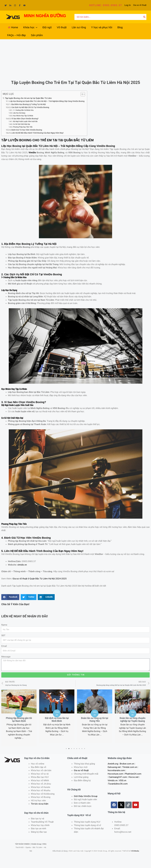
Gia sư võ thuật (140, 5)
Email (4, 646)
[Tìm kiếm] (144, 17)
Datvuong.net (114, 767)
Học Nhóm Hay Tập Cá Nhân (23, 116)
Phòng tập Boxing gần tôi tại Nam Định (19, 719)
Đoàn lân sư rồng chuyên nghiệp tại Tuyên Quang (133, 719)
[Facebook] (20, 5)
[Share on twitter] (29, 597)
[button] (106, 5)
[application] (36, 27)
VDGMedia (135, 851)
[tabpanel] (19, 718)
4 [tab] (74, 749)
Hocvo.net (134, 777)
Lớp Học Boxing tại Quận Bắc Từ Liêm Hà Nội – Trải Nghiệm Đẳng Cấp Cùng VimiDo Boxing (47, 101)
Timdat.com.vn (130, 767)
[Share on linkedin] (46, 597)
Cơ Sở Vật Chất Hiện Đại (21, 124)
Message (6, 657)
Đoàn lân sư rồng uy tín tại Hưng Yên (95, 719)
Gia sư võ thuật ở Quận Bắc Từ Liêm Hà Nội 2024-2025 (40, 579)
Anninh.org (113, 764)
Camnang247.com (118, 777)
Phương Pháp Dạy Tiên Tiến (23, 127)
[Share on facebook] (10, 597)
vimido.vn (22, 565)
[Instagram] (15, 5)
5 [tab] (77, 749)
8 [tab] (85, 749)
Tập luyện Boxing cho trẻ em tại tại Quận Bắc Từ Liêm (28, 98)
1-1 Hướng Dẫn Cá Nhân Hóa (23, 110)
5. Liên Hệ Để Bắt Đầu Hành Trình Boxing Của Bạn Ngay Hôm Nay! (36, 133)
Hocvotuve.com (115, 774)
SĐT (3, 635)
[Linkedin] (10, 5)
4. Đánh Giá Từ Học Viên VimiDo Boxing (26, 130)
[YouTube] (24, 5)
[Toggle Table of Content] (82, 94)
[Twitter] (6, 5)
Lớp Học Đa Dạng (19, 113)
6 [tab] (79, 749)
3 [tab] (72, 749)
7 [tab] (82, 749)
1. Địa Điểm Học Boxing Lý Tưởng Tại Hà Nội (28, 104)
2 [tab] (69, 749)
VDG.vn (123, 780)
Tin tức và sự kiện (40, 804)
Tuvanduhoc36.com (118, 784)
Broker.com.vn (127, 764)
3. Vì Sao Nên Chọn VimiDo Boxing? (24, 119)
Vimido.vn (113, 780)
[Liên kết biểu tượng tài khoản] (128, 5)
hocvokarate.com (116, 770)
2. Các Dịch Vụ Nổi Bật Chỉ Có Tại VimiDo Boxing (29, 107)
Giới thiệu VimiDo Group (86, 796)
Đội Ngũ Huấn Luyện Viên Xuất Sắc (25, 121)
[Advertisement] (76, 59)
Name (4, 625)
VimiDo (32, 152)
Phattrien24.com (133, 774)
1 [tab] (66, 749)
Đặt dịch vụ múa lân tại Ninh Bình (57, 719)
